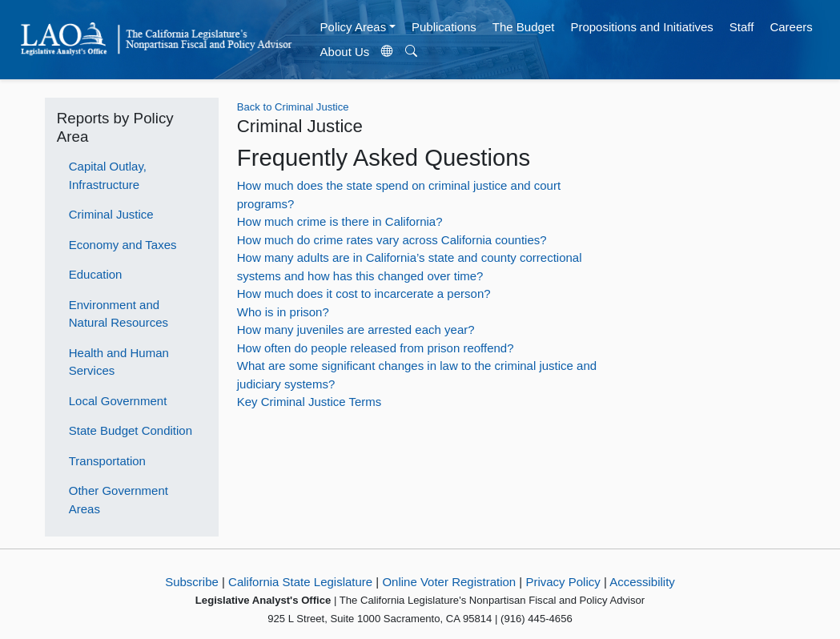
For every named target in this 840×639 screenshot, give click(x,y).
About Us (345, 52)
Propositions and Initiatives (641, 27)
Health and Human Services (119, 362)
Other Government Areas (119, 500)
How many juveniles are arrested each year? (356, 330)
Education (96, 274)
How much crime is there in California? (340, 221)
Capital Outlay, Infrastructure (108, 175)
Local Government (118, 401)
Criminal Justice (111, 214)
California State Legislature (300, 582)
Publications (444, 27)
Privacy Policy (563, 582)
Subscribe (192, 582)
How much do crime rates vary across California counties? (392, 240)
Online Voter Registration (449, 582)
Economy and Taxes (123, 245)
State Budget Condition (131, 430)
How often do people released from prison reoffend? (376, 348)
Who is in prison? (283, 312)
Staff (742, 27)
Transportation (107, 461)
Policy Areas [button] (354, 27)
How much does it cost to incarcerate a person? (364, 293)
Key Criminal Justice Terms (309, 402)
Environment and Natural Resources (119, 314)
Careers (791, 27)
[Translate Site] (388, 52)
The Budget (524, 27)
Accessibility (642, 582)
